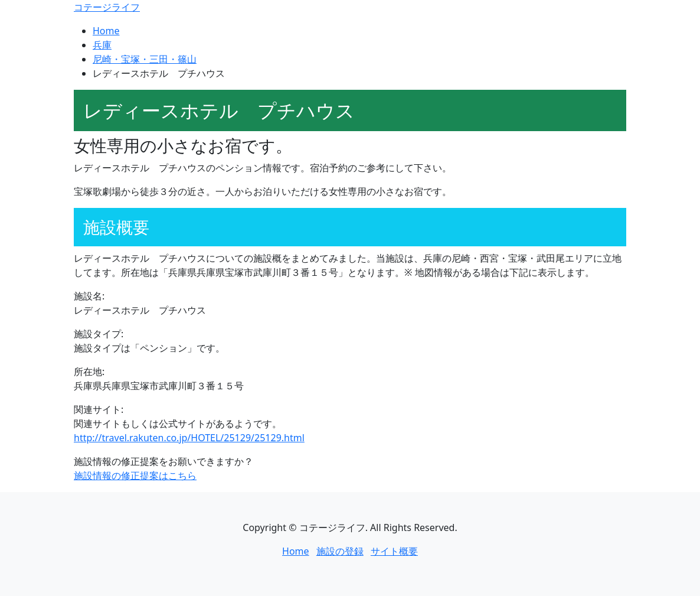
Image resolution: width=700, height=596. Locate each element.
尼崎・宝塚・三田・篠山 (145, 59)
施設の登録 (340, 551)
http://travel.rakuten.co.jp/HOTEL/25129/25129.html (189, 438)
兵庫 (102, 45)
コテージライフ (107, 7)
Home (106, 31)
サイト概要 (394, 551)
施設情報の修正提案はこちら (135, 476)
